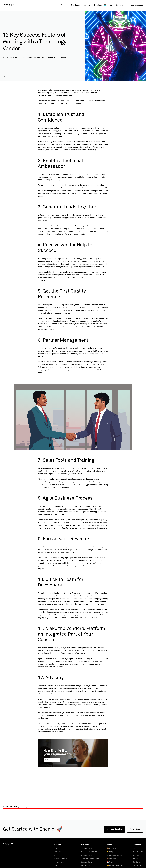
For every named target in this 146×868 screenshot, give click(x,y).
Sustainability (138, 852)
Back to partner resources (12, 77)
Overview (58, 848)
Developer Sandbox (114, 829)
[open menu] (135, 5)
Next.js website (86, 862)
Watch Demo (135, 829)
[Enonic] (8, 5)
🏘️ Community (112, 859)
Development (59, 862)
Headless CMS (86, 865)
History (136, 859)
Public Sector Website (89, 852)
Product (64, 5)
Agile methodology (90, 512)
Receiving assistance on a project (51, 259)
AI (55, 855)
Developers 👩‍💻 (100, 5)
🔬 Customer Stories (114, 855)
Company (137, 845)
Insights (87, 5)
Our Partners (138, 865)
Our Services (138, 862)
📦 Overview (111, 848)
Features (58, 852)
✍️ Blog (110, 852)
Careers (136, 855)
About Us (136, 848)
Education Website (87, 848)
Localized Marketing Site (90, 859)
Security (57, 865)
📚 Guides (111, 862)
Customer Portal (87, 855)
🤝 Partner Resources (115, 865)
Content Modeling (61, 859)
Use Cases (75, 5)
